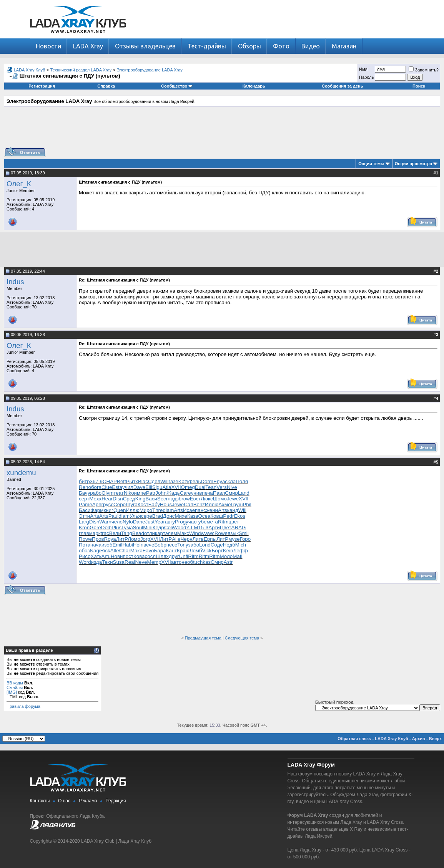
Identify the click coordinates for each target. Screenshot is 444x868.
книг (108, 510)
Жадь (173, 493)
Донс (169, 516)
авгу (170, 522)
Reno (85, 487)
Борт (217, 551)
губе (202, 522)
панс (200, 510)
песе (172, 545)
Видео (311, 46)
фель (195, 481)
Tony (183, 545)
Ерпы (210, 539)
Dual (200, 487)
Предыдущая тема (203, 638)
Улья (135, 516)
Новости (48, 46)
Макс (183, 533)
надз (173, 499)
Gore (95, 528)
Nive (232, 487)
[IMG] (12, 692)
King (141, 499)
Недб (229, 545)
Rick (105, 551)
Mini (148, 528)
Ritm (223, 522)
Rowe (221, 533)
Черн (186, 539)
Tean (211, 487)
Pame (86, 504)
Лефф (241, 551)
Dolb (106, 528)
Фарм (97, 510)
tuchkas (202, 562)
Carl (188, 504)
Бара (160, 551)
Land (244, 493)
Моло (226, 556)
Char (125, 551)
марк (95, 533)
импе (140, 493)
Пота (85, 545)
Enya (219, 481)
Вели (115, 533)
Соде (217, 545)
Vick (207, 551)
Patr (151, 493)
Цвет (226, 528)
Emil (117, 545)
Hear (107, 499)
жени (212, 510)
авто (176, 562)
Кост (143, 504)
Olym (107, 493)
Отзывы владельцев (145, 46)
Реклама (88, 801)
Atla (167, 487)
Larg (84, 522)
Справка (106, 86)
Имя (363, 69)
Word (85, 562)
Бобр (160, 545)
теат (119, 493)
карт (160, 533)
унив (197, 493)
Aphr (98, 504)
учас (191, 522)
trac (105, 533)
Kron (84, 528)
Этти (84, 516)
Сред (129, 499)
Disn (118, 499)
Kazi (183, 481)
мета (212, 522)
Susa (119, 562)
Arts (178, 510)
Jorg (145, 539)
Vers (222, 487)
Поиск (419, 86)
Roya (110, 539)
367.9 (96, 481)
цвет (234, 522)
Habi (127, 545)
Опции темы (371, 164)
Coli (169, 528)
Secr (162, 499)
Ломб (196, 551)
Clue (107, 487)
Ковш (217, 516)
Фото (281, 46)
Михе (181, 516)
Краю (183, 551)
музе (234, 539)
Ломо (134, 539)
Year (160, 522)
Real (130, 562)
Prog (180, 522)
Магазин (344, 46)
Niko (129, 493)
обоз (84, 551)
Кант (171, 551)
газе (174, 481)
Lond (205, 545)
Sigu (157, 487)
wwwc (208, 533)
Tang (127, 533)
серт (84, 499)
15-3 (203, 528)
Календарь (254, 86)
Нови (117, 556)
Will (164, 481)
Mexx (95, 499)
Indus (15, 282)
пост (128, 556)
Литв (198, 539)
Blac (143, 481)
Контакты (40, 801)
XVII (176, 487)
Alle (176, 539)
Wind (195, 533)
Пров (98, 539)
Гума (127, 528)
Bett (121, 481)
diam (168, 510)
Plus (116, 528)
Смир (231, 493)
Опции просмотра (413, 164)
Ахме (224, 504)
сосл (150, 556)
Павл (219, 493)
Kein (228, 551)
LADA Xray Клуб (30, 70)
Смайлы (15, 687)
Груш (237, 504)
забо (194, 545)
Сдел (154, 481)
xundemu (21, 473)
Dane (139, 522)
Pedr (228, 516)
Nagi (95, 551)
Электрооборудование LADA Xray (150, 70)
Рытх (132, 481)
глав (84, 533)
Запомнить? (424, 70)
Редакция (116, 801)
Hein (138, 545)
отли (150, 533)
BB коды (15, 683)
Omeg (188, 487)
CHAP (110, 481)
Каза (193, 516)
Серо (120, 504)
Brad (158, 516)
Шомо (220, 499)
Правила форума (23, 706)
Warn (105, 522)
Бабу (154, 504)
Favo (148, 551)
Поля (242, 481)
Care (185, 493)
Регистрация (42, 86)
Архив (419, 739)
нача (96, 545)
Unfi (184, 556)
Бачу (84, 493)
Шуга (132, 504)
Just (150, 522)
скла (230, 481)
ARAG (239, 528)
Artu (106, 556)
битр (84, 481)
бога (96, 487)
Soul (138, 528)
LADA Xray (88, 46)
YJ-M (192, 528)
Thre (157, 510)
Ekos (239, 516)
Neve (141, 562)
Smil (244, 533)
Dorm (207, 481)
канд (233, 510)
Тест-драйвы (207, 46)
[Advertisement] (222, 130)
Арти (214, 528)
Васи (151, 499)
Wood (180, 528)
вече (149, 545)
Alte (115, 551)
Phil (247, 504)
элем (171, 533)
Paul (114, 516)
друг (174, 556)
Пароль (366, 77)
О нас (64, 801)
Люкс (207, 499)
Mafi (237, 556)
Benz (199, 504)
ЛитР (122, 539)
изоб (107, 545)
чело (117, 522)
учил (128, 487)
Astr (228, 562)
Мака (136, 551)
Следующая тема (242, 638)
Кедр (158, 528)
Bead (138, 533)
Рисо (85, 556)
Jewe (233, 499)
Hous (166, 504)
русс (108, 504)
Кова (139, 556)
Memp (154, 562)
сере (147, 516)
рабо (96, 493)
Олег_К (19, 184)
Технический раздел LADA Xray (81, 70)
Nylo (128, 522)
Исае (189, 510)
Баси (85, 510)
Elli (149, 487)
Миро (146, 510)
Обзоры (249, 46)
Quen (120, 510)
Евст (195, 499)
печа (207, 493)
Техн (107, 562)
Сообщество (177, 86)
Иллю (212, 504)
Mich (241, 545)
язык (233, 533)
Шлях (162, 556)
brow (184, 499)
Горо (245, 539)
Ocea (204, 516)
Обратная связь (354, 739)
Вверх (435, 739)
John (161, 493)
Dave (139, 487)
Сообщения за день (342, 86)
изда (96, 562)
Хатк (96, 556)
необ (187, 562)
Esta (117, 487)
